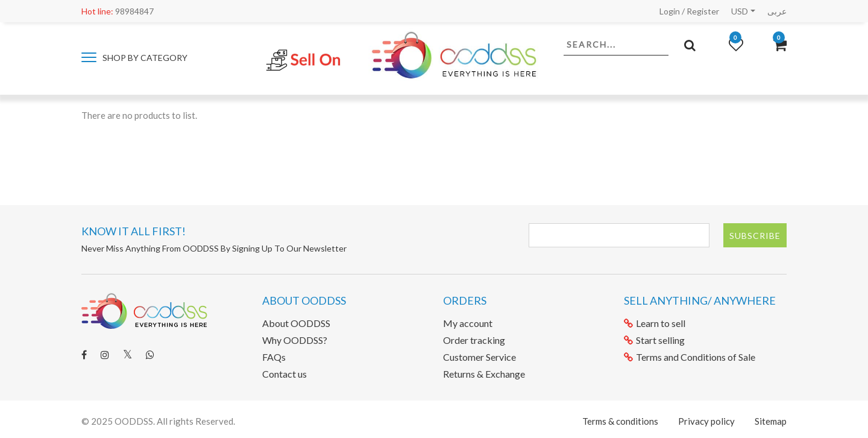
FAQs (274, 357)
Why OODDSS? (295, 340)
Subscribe (755, 236)
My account (468, 323)
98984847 (118, 11)
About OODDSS (296, 323)
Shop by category (134, 58)
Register (703, 11)
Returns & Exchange (484, 374)
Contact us (285, 374)
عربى (777, 11)
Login (670, 11)
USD (740, 11)
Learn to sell (655, 323)
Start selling (654, 340)
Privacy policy (706, 421)
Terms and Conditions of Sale (690, 357)
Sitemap (771, 421)
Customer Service (480, 357)
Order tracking (474, 340)
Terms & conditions (620, 421)
